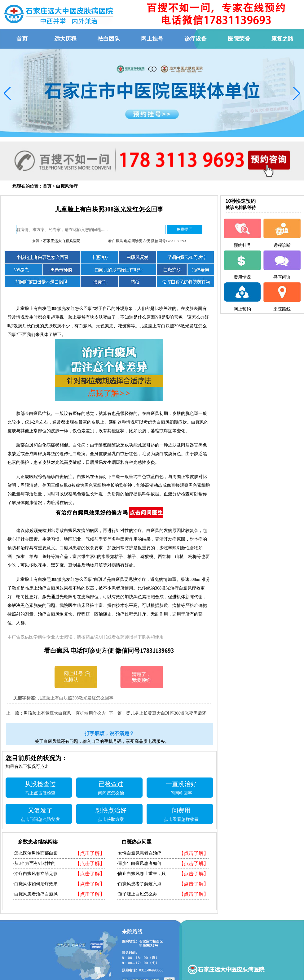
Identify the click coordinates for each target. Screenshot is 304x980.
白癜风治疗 (67, 186)
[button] (7, 94)
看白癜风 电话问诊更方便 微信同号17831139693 (147, 241)
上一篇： (15, 713)
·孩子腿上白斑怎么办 (137, 894)
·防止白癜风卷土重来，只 (142, 874)
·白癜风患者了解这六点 (139, 884)
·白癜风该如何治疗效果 (36, 884)
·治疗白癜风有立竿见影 (36, 874)
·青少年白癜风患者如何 (139, 863)
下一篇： (117, 713)
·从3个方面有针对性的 (35, 863)
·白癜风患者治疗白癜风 (36, 894)
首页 (47, 186)
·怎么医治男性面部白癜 (36, 853)
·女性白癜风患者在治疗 (139, 853)
